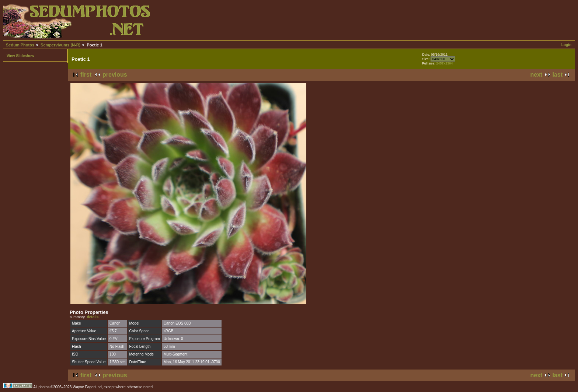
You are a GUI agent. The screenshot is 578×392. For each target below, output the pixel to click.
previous (115, 75)
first (86, 75)
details (93, 317)
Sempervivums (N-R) (60, 45)
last (557, 75)
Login (566, 45)
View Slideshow (20, 56)
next (537, 75)
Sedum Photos (20, 45)
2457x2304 (444, 63)
